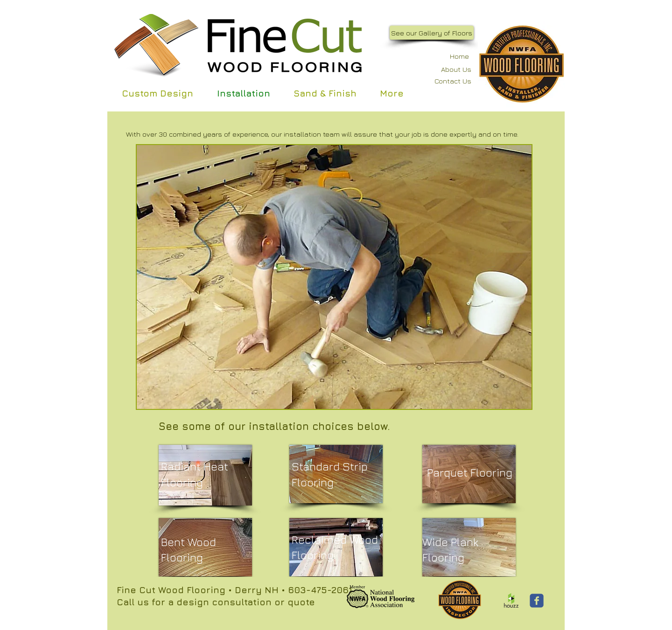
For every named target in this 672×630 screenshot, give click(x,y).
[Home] (454, 56)
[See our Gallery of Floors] (432, 33)
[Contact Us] (447, 81)
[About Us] (448, 69)
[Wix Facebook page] (537, 601)
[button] (334, 277)
